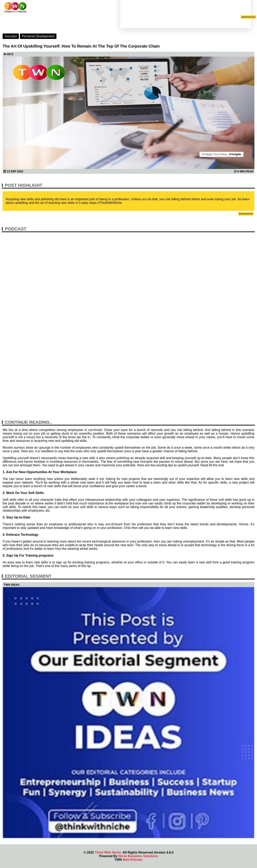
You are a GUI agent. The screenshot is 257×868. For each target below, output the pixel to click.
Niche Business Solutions (138, 856)
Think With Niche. (108, 852)
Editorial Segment (28, 576)
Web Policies (133, 860)
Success (11, 36)
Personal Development (38, 36)
